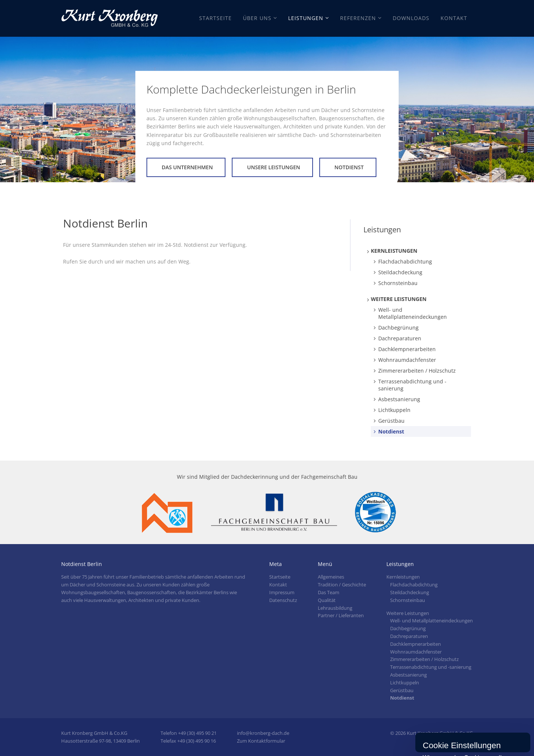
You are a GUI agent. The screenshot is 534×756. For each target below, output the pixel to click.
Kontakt (454, 18)
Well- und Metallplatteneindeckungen (413, 313)
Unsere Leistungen (273, 167)
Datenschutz (283, 600)
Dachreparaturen (400, 338)
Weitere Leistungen (399, 299)
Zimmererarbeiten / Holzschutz (417, 371)
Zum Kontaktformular (261, 741)
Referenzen (358, 18)
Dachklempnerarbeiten (407, 349)
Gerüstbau (391, 421)
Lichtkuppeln (394, 410)
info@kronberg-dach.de (263, 733)
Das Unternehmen (187, 167)
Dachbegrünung (398, 328)
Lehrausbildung (335, 608)
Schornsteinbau (398, 283)
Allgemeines (331, 577)
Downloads (411, 18)
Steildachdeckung (400, 272)
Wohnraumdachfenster (407, 360)
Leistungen (306, 18)
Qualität (327, 600)
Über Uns (257, 18)
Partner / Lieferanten (341, 615)
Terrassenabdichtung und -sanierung (412, 385)
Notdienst (349, 167)
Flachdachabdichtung (405, 261)
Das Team (329, 592)
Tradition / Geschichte (342, 585)
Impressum (282, 592)
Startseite (215, 18)
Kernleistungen (394, 251)
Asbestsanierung (399, 399)
